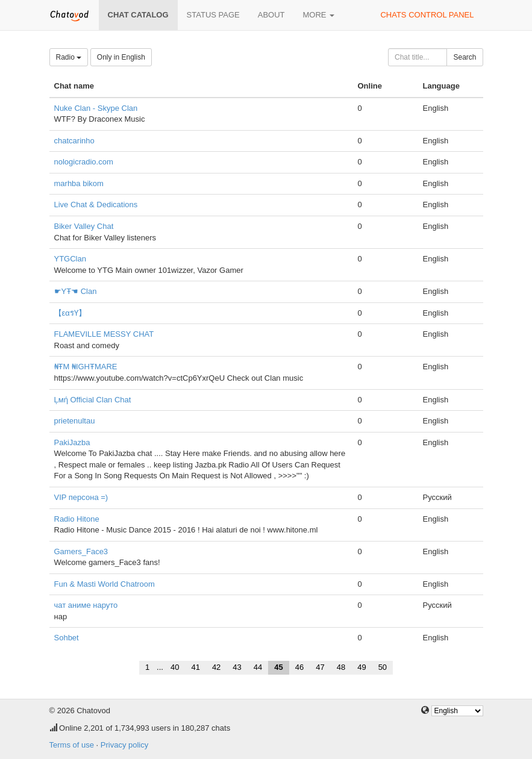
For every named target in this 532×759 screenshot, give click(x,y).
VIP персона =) (81, 497)
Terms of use (72, 745)
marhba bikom (79, 183)
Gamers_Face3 (81, 551)
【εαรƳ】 (70, 313)
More (319, 15)
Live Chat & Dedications (96, 205)
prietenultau (75, 421)
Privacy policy (124, 745)
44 (258, 667)
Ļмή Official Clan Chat (93, 400)
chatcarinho (74, 141)
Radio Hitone (77, 519)
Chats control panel (427, 15)
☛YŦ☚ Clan (76, 291)
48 (341, 667)
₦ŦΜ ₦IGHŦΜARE (86, 367)
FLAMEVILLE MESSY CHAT (104, 334)
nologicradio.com (84, 162)
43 (237, 667)
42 (216, 667)
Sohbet (67, 638)
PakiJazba (72, 442)
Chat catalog (138, 15)
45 (278, 667)
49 (361, 667)
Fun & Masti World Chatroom (105, 584)
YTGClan (70, 259)
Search (465, 57)
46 (299, 667)
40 (175, 667)
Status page (213, 15)
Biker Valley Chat (84, 226)
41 (195, 667)
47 (320, 667)
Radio (69, 57)
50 (383, 667)
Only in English (121, 57)
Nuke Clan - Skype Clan (96, 108)
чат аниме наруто (86, 605)
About (271, 15)
